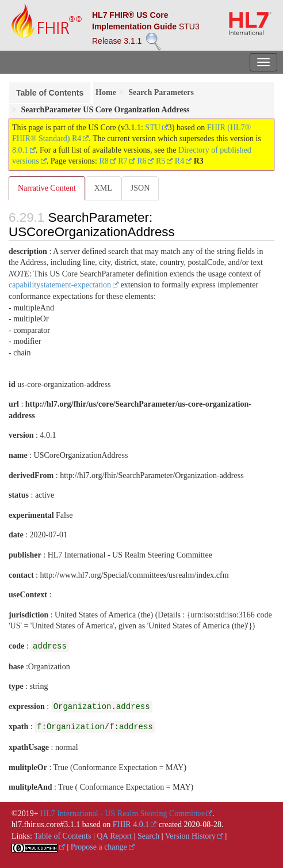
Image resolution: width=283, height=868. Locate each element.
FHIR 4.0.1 (131, 825)
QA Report (114, 836)
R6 (141, 161)
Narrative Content (47, 188)
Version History (190, 836)
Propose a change (99, 847)
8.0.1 (20, 150)
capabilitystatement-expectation (60, 285)
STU (152, 128)
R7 (123, 161)
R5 (160, 161)
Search (148, 836)
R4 (179, 161)
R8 (104, 161)
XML (103, 188)
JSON (140, 188)
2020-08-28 (203, 825)
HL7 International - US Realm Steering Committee (123, 814)
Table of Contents (50, 93)
